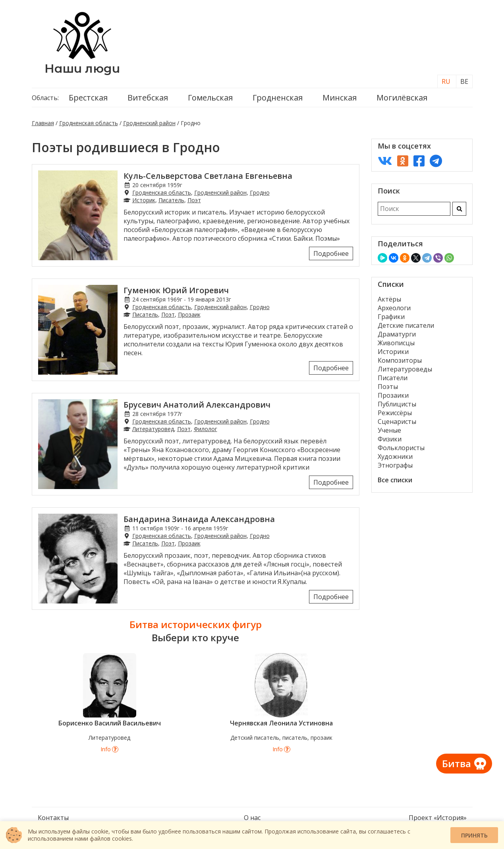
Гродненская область (89, 123)
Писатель (171, 200)
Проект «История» (438, 818)
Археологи (394, 308)
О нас (252, 818)
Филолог (206, 429)
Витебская (148, 98)
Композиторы (400, 360)
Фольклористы (401, 448)
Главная (43, 123)
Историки (393, 352)
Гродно (260, 192)
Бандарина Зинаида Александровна (199, 519)
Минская (340, 98)
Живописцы (396, 343)
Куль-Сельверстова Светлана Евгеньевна (208, 176)
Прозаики (393, 395)
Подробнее (331, 253)
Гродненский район (149, 123)
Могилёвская (402, 98)
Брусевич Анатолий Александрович (197, 405)
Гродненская (278, 98)
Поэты (388, 387)
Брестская (88, 98)
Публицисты (397, 404)
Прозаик (189, 314)
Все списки (395, 480)
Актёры (389, 299)
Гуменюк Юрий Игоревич (176, 290)
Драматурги (397, 334)
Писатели (393, 378)
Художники (395, 456)
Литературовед (153, 429)
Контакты (53, 818)
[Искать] (459, 209)
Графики (391, 317)
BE (464, 81)
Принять (474, 835)
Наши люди (82, 69)
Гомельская (210, 98)
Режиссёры (395, 413)
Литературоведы (405, 369)
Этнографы (395, 465)
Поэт (194, 200)
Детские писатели (406, 325)
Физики (390, 439)
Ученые (389, 430)
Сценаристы (397, 422)
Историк (144, 200)
